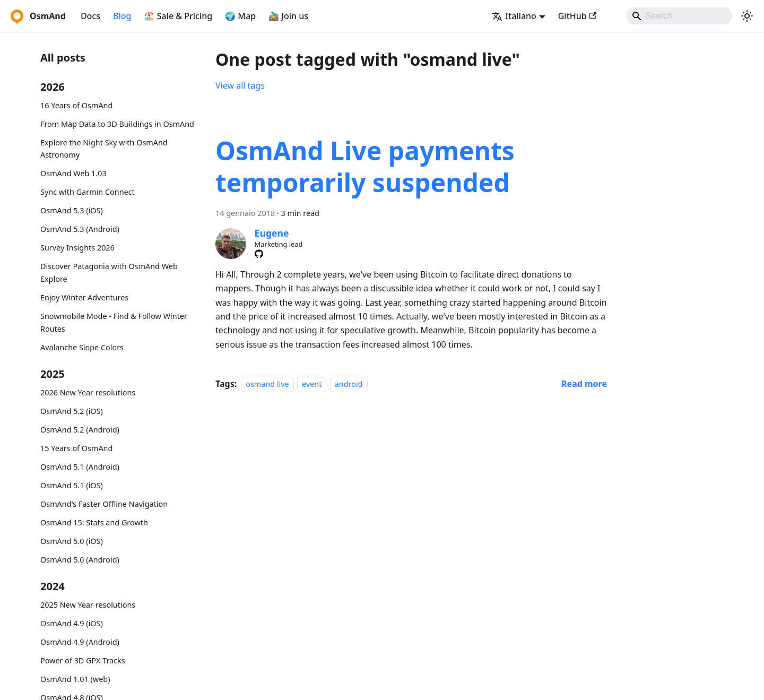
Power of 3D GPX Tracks (83, 660)
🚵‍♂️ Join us (288, 16)
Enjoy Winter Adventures (84, 297)
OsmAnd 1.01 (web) (75, 679)
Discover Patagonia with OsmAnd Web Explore (109, 273)
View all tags (240, 85)
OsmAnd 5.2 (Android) (80, 430)
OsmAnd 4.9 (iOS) (72, 623)
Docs (90, 16)
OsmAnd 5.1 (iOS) (72, 485)
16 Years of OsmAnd (76, 105)
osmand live (267, 384)
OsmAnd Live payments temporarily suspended (365, 166)
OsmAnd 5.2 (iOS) (72, 411)
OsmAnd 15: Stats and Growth (94, 522)
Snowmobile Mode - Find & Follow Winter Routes (114, 322)
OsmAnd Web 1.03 (73, 173)
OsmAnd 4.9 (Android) (80, 642)
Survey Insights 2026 (77, 248)
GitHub (577, 16)
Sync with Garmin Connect (88, 192)
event (312, 384)
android (349, 384)
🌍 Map (240, 16)
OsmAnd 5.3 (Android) (80, 229)
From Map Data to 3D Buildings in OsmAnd (117, 124)
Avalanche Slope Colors (82, 347)
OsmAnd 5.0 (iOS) (72, 541)
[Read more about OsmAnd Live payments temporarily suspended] (584, 384)
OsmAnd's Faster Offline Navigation (104, 504)
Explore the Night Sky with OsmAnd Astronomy (104, 149)
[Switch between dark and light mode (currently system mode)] (747, 16)
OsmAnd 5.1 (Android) (80, 467)
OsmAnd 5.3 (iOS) (72, 210)
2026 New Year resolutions (88, 392)
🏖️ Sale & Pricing (178, 16)
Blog (122, 16)
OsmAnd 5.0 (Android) (80, 560)
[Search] (679, 16)
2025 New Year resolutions (88, 605)
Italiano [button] (514, 16)
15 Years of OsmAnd (76, 448)
